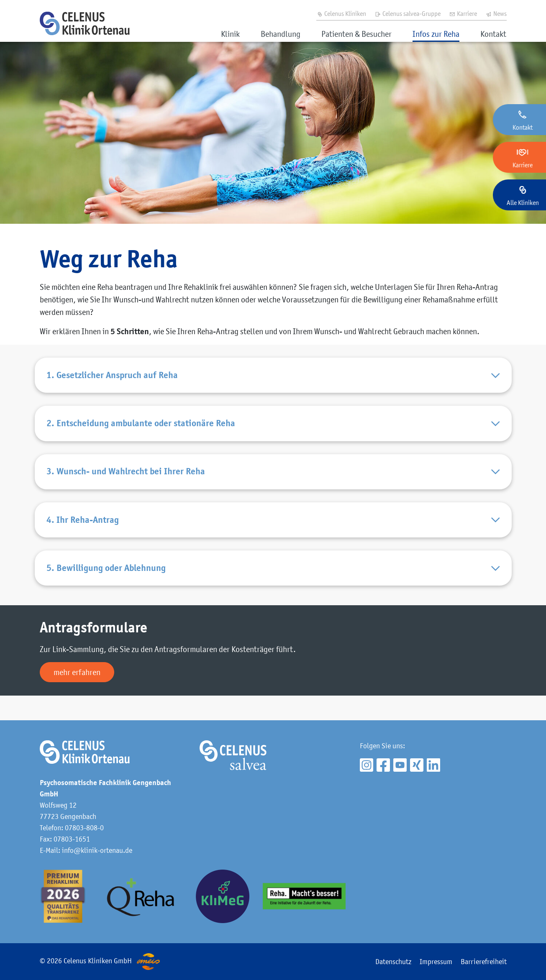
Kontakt (493, 34)
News (496, 13)
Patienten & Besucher (356, 34)
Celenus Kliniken (341, 13)
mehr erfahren (77, 697)
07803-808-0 (84, 828)
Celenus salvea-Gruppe (408, 13)
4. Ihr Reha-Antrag (273, 537)
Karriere (463, 13)
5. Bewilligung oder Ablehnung (273, 590)
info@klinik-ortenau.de (97, 850)
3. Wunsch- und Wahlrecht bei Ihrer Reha (273, 484)
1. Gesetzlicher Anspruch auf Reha (273, 378)
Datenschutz (393, 962)
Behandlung (281, 34)
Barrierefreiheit (484, 962)
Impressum (436, 962)
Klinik (230, 34)
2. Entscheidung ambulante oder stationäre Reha (273, 431)
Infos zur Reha (436, 34)
